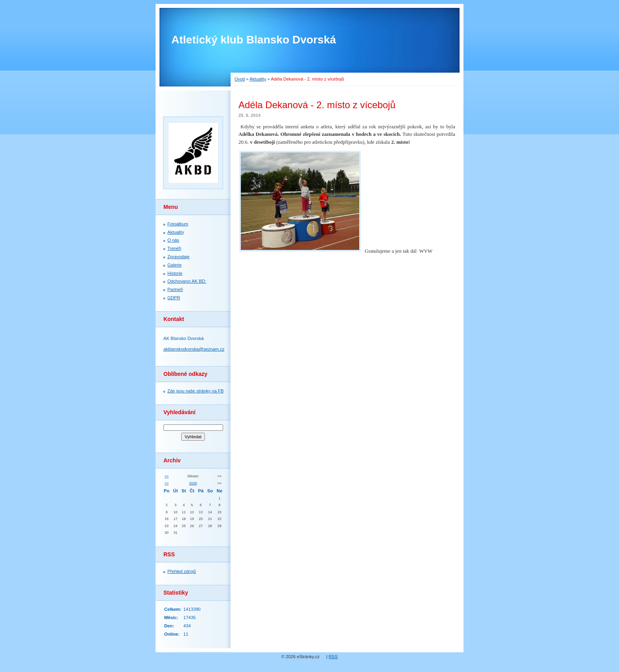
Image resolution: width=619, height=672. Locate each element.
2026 (193, 483)
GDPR (174, 298)
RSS (333, 657)
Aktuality (258, 79)
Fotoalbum (178, 224)
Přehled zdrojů (182, 571)
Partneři (175, 289)
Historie (175, 273)
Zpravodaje (178, 257)
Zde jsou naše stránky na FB (195, 391)
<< (167, 476)
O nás (173, 240)
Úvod (240, 79)
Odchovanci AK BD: (187, 281)
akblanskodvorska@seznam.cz (194, 349)
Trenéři (174, 248)
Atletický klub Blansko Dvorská (254, 40)
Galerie (174, 265)
